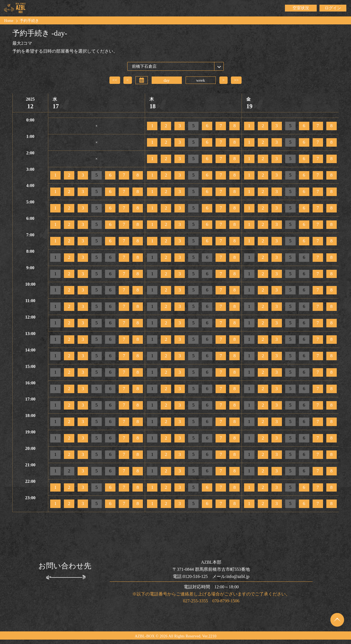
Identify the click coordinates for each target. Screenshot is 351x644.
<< (114, 80)
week (201, 80)
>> (237, 80)
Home (9, 21)
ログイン (333, 8)
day (167, 80)
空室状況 (301, 8)
